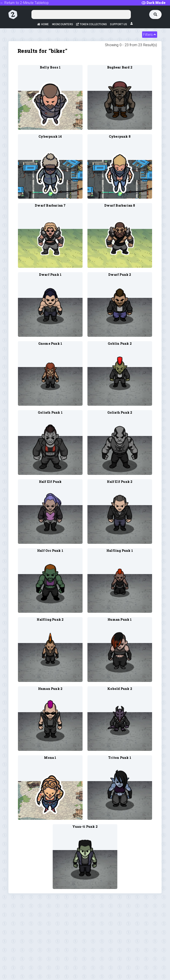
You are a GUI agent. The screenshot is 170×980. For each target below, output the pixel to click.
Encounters (63, 24)
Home (43, 24)
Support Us (119, 24)
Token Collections (92, 24)
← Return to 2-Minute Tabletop (24, 3)
